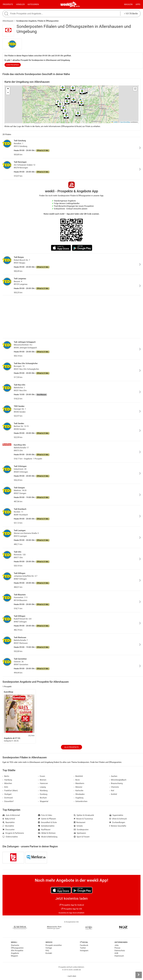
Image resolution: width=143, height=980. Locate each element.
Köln (5, 787)
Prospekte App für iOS (71, 909)
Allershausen (8, 21)
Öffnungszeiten (17, 948)
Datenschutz (120, 951)
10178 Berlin (131, 14)
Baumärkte (9, 822)
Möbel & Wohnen (47, 833)
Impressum (119, 956)
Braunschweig (116, 783)
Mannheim (79, 783)
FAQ (47, 951)
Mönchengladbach (118, 780)
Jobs (117, 945)
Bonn (77, 780)
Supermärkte (116, 815)
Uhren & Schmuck (118, 819)
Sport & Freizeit (82, 837)
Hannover (43, 783)
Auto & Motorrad (11, 815)
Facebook (84, 945)
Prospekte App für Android (72, 905)
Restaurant (80, 822)
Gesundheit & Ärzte (47, 822)
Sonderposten (81, 830)
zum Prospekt (13, 65)
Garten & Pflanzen (47, 819)
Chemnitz (114, 787)
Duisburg (43, 794)
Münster (78, 787)
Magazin (128, 4)
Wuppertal (43, 801)
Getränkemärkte (46, 826)
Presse (117, 948)
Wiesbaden (79, 794)
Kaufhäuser (44, 830)
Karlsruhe (79, 791)
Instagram (84, 951)
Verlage (49, 948)
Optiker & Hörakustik (84, 815)
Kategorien (33, 4)
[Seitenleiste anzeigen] (139, 975)
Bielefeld (78, 776)
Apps (138, 4)
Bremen (42, 780)
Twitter (83, 948)
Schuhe (78, 826)
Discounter (9, 830)
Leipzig (42, 787)
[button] (135, 89)
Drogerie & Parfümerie (13, 833)
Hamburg (7, 780)
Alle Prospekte (71, 747)
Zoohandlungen (117, 822)
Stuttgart (7, 794)
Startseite (15, 945)
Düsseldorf (8, 801)
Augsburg (79, 798)
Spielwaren (80, 833)
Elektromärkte (10, 837)
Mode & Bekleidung (48, 837)
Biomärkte (8, 826)
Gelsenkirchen (81, 801)
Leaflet (114, 122)
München (7, 783)
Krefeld (113, 794)
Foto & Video (45, 815)
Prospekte (8, 4)
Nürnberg (43, 791)
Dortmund (8, 798)
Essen (42, 776)
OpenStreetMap (125, 122)
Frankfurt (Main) (10, 791)
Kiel (112, 791)
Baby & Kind (9, 819)
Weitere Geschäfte (118, 826)
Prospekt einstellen (54, 945)
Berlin (78, 6)
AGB (116, 953)
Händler (20, 4)
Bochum (42, 798)
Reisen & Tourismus (83, 819)
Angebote (15, 953)
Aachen (113, 776)
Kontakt (49, 953)
